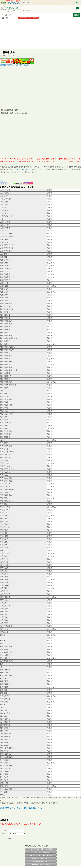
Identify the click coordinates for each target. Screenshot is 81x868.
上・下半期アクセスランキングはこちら (41, 858)
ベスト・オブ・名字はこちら (41, 852)
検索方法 (4, 834)
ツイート (3, 181)
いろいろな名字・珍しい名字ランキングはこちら (41, 849)
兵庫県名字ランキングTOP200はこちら (21, 808)
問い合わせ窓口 (23, 169)
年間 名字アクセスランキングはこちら (41, 855)
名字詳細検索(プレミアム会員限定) (28, 18)
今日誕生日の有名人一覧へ (41, 861)
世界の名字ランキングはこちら (41, 864)
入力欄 (3, 830)
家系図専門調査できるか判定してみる (14, 65)
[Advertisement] (40, 34)
